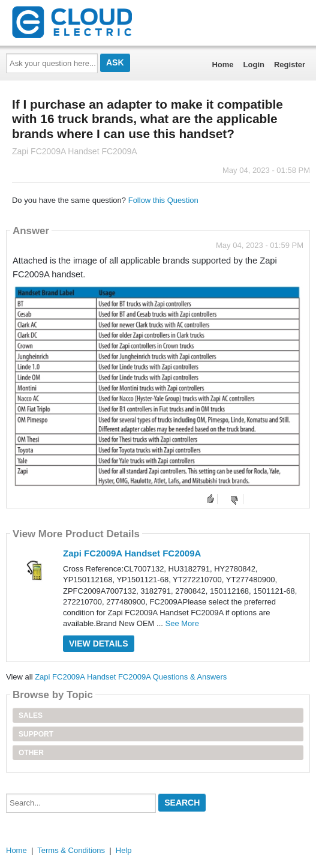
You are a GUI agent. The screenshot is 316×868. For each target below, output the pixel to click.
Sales (31, 716)
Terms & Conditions (71, 850)
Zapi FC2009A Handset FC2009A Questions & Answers (131, 677)
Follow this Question (163, 200)
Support (36, 734)
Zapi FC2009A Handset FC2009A (132, 553)
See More (182, 623)
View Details (99, 643)
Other (31, 753)
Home (222, 65)
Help (124, 850)
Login (254, 65)
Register (290, 65)
